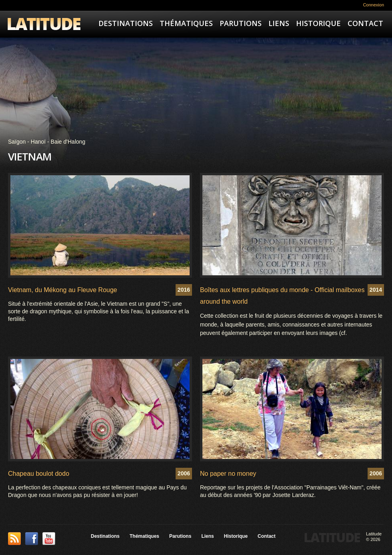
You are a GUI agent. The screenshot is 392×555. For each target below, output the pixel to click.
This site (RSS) (14, 539)
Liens (279, 23)
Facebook (32, 539)
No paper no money (228, 474)
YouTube (49, 539)
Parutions (241, 23)
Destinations (126, 23)
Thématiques (186, 23)
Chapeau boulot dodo (39, 474)
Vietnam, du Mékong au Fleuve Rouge (63, 290)
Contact (365, 23)
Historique (318, 23)
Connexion (373, 5)
